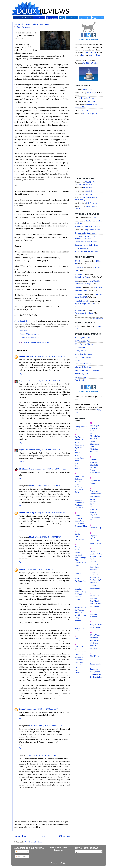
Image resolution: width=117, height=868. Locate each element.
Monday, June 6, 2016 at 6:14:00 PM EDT (45, 485)
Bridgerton (79, 489)
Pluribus (93, 507)
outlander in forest (82, 277)
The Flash (78, 555)
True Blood (94, 601)
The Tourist (94, 596)
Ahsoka (78, 453)
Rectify (93, 538)
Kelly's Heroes (92, 203)
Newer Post (21, 836)
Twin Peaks (94, 606)
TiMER (89, 191)
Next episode (25, 331)
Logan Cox (23, 381)
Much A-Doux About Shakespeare (88, 370)
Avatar (77, 468)
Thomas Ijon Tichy (27, 356)
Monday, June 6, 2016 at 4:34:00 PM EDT (50, 469)
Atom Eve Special (90, 113)
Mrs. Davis (94, 452)
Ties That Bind (92, 101)
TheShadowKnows (27, 469)
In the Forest (88, 89)
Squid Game (95, 567)
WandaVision (95, 635)
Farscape (78, 550)
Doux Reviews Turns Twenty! (86, 242)
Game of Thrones (29, 342)
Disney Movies (80, 351)
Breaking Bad (80, 487)
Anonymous (79, 310)
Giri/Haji (78, 578)
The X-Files (95, 656)
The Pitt (93, 504)
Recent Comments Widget (98, 318)
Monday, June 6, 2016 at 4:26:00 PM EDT (44, 381)
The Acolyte (79, 437)
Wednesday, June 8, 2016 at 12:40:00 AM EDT (47, 726)
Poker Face (94, 509)
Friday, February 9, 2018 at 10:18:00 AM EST (43, 755)
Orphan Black (95, 481)
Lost (76, 670)
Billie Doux (79, 261)
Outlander (94, 483)
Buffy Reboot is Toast (92, 230)
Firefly (77, 552)
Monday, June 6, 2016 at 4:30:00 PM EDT (44, 450)
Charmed (78, 500)
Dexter (77, 516)
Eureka (77, 534)
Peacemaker (95, 491)
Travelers (94, 598)
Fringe (77, 560)
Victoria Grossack (81, 301)
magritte (78, 288)
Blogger (63, 863)
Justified (78, 631)
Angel (77, 463)
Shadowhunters (96, 556)
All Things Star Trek (82, 338)
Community (79, 502)
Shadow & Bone (96, 554)
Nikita (92, 470)
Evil (76, 537)
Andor (77, 461)
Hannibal (78, 589)
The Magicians (96, 426)
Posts (19, 852)
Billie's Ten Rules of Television (86, 252)
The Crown (79, 508)
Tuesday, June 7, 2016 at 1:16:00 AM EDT (42, 569)
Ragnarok (94, 536)
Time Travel (79, 380)
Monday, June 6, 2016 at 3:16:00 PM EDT (51, 356)
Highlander (79, 594)
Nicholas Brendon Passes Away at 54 (89, 226)
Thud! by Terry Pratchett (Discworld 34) (86, 183)
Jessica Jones (80, 628)
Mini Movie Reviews (83, 367)
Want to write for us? (59, 847)
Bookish (78, 484)
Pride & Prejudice (81, 374)
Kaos (77, 639)
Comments (21, 856)
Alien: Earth (79, 458)
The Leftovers (80, 654)
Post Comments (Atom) (34, 842)
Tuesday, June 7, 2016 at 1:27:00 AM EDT (42, 709)
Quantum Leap (96, 528)
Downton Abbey (81, 526)
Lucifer (77, 673)
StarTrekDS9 (95, 572)
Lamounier (79, 268)
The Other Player (87, 98)
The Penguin (95, 496)
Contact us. (59, 850)
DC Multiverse (80, 347)
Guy (76, 281)
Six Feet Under (96, 559)
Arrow (77, 466)
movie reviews (94, 55)
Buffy (77, 492)
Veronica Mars (96, 627)
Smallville (94, 564)
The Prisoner (95, 520)
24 (76, 429)
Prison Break (95, 517)
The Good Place (81, 581)
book (83, 55)
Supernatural (95, 588)
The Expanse (80, 539)
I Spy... (94, 218)
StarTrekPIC (95, 577)
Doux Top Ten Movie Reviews (86, 245)
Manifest (93, 439)
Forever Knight (80, 557)
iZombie (78, 620)
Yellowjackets (95, 664)
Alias (77, 455)
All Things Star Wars (83, 341)
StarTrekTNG (95, 583)
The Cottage (92, 93)
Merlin (93, 441)
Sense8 (93, 551)
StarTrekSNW (95, 580)
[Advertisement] (89, 146)
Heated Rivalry (80, 592)
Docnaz (22, 569)
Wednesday (94, 640)
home (29, 337)
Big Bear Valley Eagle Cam (85, 233)
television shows (90, 52)
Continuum (79, 505)
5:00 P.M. (85, 110)
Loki (76, 667)
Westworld (94, 643)
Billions (78, 481)
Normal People (96, 473)
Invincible (78, 612)
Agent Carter (80, 445)
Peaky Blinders (96, 494)
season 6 (31, 334)
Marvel (77, 360)
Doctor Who (79, 518)
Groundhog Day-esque (83, 354)
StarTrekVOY (95, 585)
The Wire (94, 648)
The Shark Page (81, 377)
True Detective (96, 604)
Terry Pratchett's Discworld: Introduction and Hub (85, 237)
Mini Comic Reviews (83, 364)
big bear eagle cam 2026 (85, 304)
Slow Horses (95, 562)
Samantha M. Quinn (23, 321)
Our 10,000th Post (82, 248)
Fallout (77, 547)
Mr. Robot (94, 449)
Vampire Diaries (96, 625)
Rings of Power (96, 543)
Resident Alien (96, 541)
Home (43, 836)
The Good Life (87, 194)
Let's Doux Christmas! (83, 357)
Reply (21, 373)
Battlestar (78, 479)
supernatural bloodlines (84, 313)
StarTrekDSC (95, 575)
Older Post (65, 836)
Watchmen (94, 638)
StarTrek (93, 570)
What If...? (94, 645)
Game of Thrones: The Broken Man (32, 24)
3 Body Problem (81, 426)
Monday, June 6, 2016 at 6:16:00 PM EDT (51, 513)
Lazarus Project (81, 652)
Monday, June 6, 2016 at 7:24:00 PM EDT (45, 537)
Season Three (88, 188)
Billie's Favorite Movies (84, 344)
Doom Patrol (80, 523)
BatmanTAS (79, 476)
